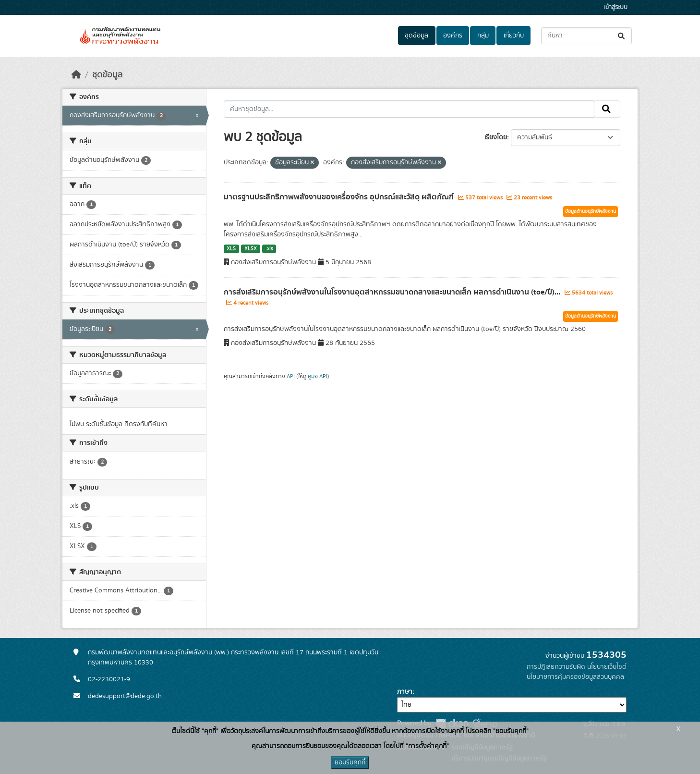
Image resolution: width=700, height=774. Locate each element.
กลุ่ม (483, 36)
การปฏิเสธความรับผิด (556, 667)
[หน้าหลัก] (76, 75)
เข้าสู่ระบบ (616, 7)
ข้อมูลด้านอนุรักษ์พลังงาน (591, 211)
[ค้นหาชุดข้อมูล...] (586, 36)
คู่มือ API (318, 376)
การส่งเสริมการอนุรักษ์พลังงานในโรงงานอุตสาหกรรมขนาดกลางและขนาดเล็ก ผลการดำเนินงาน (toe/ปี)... (393, 292)
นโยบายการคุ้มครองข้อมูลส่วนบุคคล (575, 677)
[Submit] (622, 36)
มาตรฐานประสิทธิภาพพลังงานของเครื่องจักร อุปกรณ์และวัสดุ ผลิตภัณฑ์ (340, 197)
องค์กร (453, 36)
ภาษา (405, 692)
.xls (269, 249)
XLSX (251, 249)
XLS (231, 249)
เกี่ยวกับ (514, 36)
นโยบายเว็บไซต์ (607, 667)
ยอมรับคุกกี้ (350, 762)
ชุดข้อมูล (416, 36)
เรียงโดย (496, 137)
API (291, 376)
